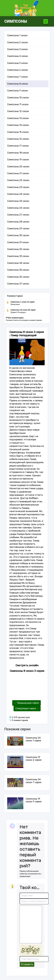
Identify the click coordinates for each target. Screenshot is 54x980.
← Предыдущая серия (26, 703)
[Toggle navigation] (46, 21)
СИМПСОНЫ (16, 21)
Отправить (27, 964)
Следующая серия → (27, 708)
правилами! (25, 876)
